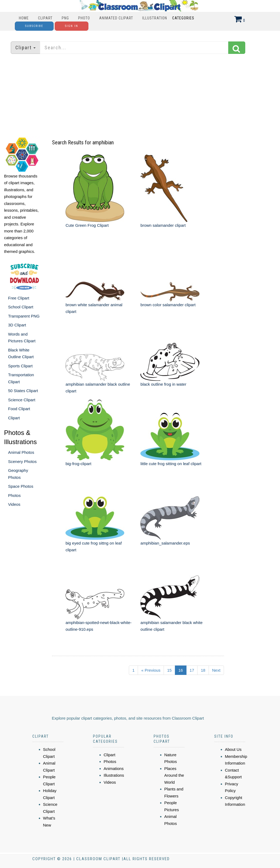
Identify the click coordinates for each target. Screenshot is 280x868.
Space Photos (21, 486)
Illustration (155, 18)
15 (169, 670)
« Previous (151, 670)
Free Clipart (19, 298)
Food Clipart (19, 409)
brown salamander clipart (163, 225)
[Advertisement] (140, 96)
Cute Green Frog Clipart (87, 225)
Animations (114, 768)
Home (24, 18)
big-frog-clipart (78, 464)
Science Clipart (22, 400)
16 (181, 670)
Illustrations (114, 775)
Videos (14, 504)
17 (192, 670)
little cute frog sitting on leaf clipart (171, 464)
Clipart (45, 18)
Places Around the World (174, 775)
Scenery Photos (22, 461)
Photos (14, 495)
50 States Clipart (23, 391)
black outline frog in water (163, 384)
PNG (65, 18)
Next (216, 670)
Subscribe (34, 26)
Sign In (72, 26)
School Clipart (21, 307)
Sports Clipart (20, 366)
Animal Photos (21, 452)
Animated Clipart (116, 18)
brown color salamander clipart (168, 305)
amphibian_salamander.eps (165, 543)
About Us (233, 749)
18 (203, 670)
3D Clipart (17, 325)
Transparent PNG (24, 316)
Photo (84, 18)
